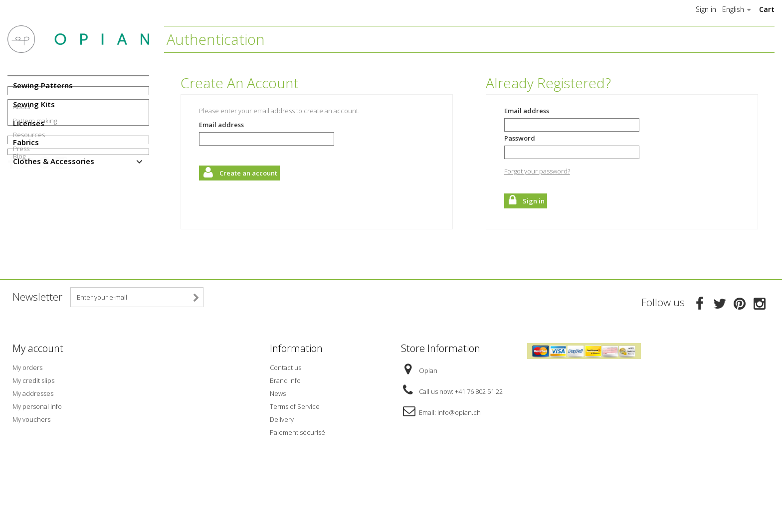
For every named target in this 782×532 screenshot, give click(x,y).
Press (21, 239)
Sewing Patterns (43, 85)
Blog (19, 272)
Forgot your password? (537, 171)
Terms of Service (295, 463)
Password (520, 138)
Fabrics (26, 142)
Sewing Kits (34, 104)
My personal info (37, 463)
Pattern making (35, 211)
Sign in (706, 9)
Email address (221, 125)
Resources (29, 225)
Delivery (282, 476)
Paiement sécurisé (297, 489)
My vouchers (31, 476)
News (278, 450)
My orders (27, 424)
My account (38, 408)
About (22, 197)
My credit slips (33, 437)
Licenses (29, 123)
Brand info (285, 437)
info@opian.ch (459, 469)
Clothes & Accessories (54, 161)
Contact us (286, 424)
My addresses (33, 450)
